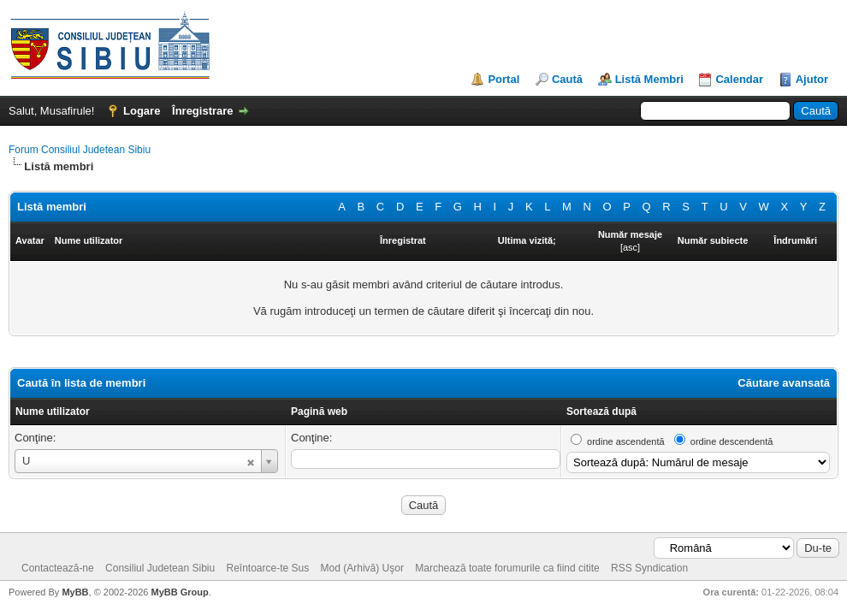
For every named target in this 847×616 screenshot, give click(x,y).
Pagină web (319, 412)
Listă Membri (649, 79)
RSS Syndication (649, 568)
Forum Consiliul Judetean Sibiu (80, 150)
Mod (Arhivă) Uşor (362, 568)
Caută (567, 79)
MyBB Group (179, 592)
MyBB (75, 592)
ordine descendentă (732, 441)
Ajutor (812, 79)
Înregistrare (203, 111)
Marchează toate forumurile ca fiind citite (507, 568)
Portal (503, 79)
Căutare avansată (784, 383)
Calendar (739, 79)
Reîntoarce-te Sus (268, 568)
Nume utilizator (53, 412)
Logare (142, 111)
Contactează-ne (58, 568)
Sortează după (601, 412)
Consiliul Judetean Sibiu (160, 568)
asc (630, 247)
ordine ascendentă (626, 441)
